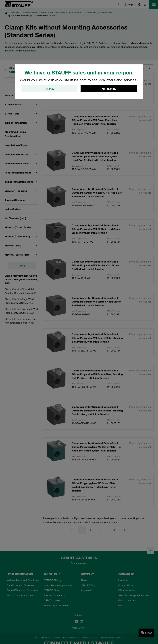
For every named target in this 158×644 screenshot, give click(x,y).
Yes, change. (109, 89)
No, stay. (49, 89)
